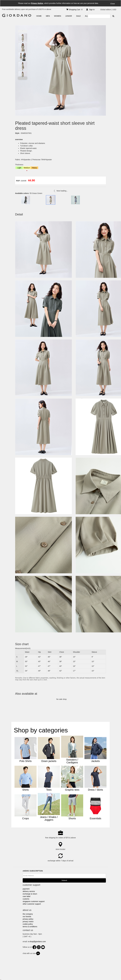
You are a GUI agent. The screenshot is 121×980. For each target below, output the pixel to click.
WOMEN (58, 16)
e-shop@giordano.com (37, 942)
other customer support (32, 904)
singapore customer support (34, 901)
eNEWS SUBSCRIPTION (33, 871)
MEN (48, 16)
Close (113, 4)
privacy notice (28, 922)
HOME (39, 16)
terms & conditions (30, 927)
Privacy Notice (37, 3)
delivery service (29, 891)
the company (28, 914)
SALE (78, 16)
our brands (27, 916)
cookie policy (28, 924)
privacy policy (28, 919)
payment (26, 889)
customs (26, 899)
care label (27, 896)
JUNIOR (69, 16)
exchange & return (30, 894)
